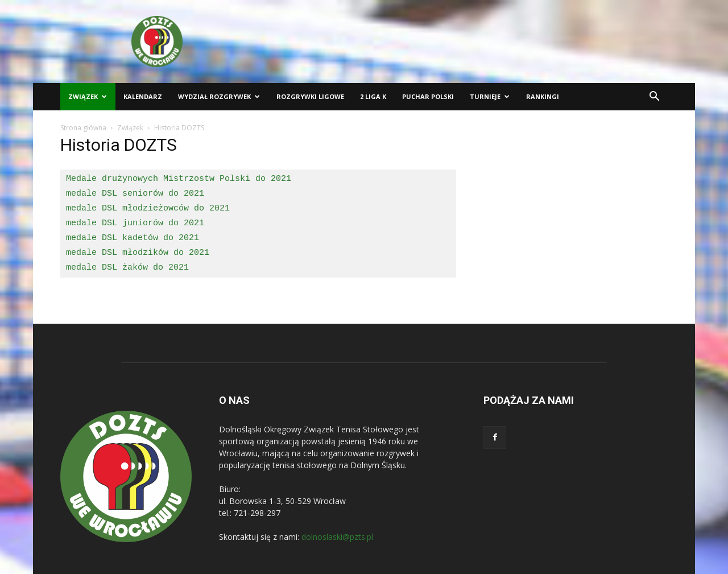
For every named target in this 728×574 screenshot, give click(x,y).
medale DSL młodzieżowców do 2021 (148, 209)
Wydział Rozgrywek (219, 96)
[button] (654, 98)
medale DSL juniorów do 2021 (135, 224)
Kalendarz (143, 96)
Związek (88, 96)
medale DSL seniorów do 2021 (135, 194)
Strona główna (83, 128)
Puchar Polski (428, 96)
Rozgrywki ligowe (310, 96)
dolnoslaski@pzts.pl (337, 537)
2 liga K (373, 96)
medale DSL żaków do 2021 (127, 268)
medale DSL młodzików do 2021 (138, 253)
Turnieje (490, 96)
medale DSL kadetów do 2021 (133, 238)
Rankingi (543, 96)
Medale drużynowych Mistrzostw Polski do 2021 (179, 179)
